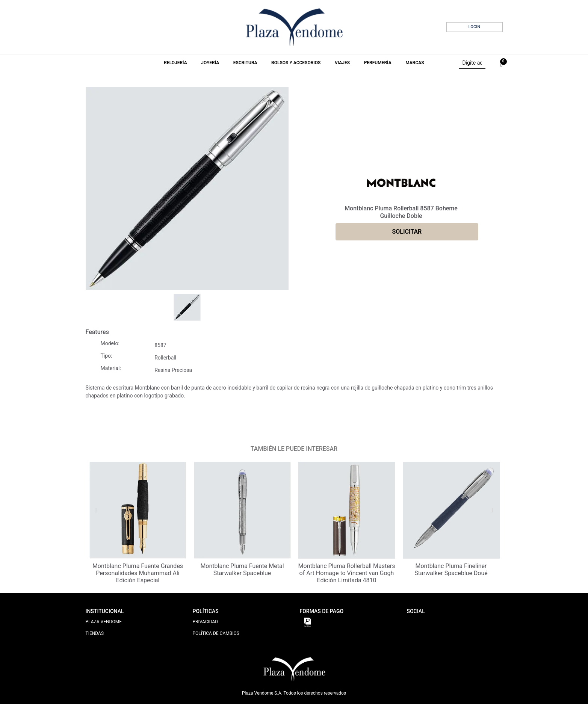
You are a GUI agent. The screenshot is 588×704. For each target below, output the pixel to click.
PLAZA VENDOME (104, 622)
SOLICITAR (407, 232)
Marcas (415, 63)
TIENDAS (95, 633)
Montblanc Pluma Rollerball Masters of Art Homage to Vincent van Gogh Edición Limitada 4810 (347, 573)
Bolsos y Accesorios (296, 63)
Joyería (210, 63)
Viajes (342, 63)
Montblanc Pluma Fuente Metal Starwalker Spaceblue (242, 570)
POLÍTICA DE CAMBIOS (216, 633)
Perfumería (378, 63)
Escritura (245, 63)
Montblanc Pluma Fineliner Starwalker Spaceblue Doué (451, 570)
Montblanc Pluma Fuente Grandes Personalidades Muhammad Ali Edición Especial (138, 573)
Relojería (175, 63)
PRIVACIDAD (206, 622)
